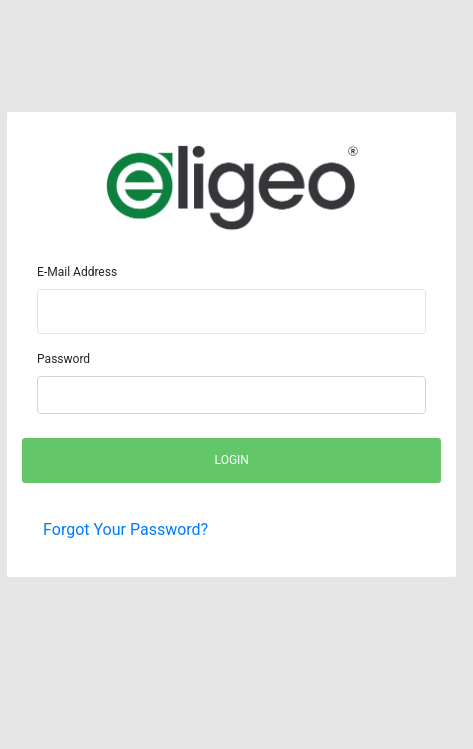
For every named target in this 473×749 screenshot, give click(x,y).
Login (232, 460)
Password (63, 359)
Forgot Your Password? (125, 529)
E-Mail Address (77, 272)
